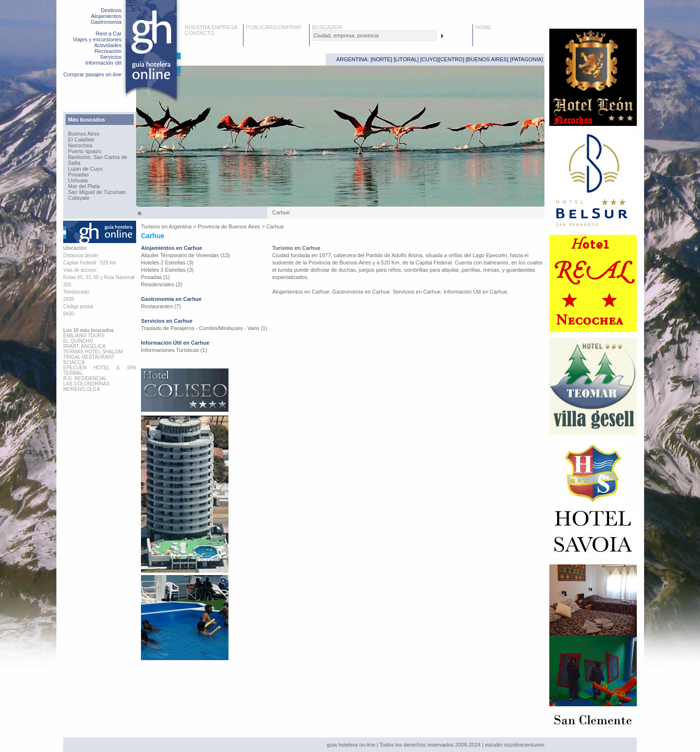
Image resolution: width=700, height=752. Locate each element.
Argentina (180, 227)
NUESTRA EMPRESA (211, 27)
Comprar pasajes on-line (92, 74)
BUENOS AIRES (487, 59)
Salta (74, 163)
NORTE (381, 59)
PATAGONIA (526, 59)
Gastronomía (106, 22)
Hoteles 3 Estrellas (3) (167, 270)
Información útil (103, 63)
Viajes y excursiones (97, 39)
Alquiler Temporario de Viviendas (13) (185, 255)
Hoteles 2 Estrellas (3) (167, 262)
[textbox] (374, 35)
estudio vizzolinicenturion (515, 745)
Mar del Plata (84, 186)
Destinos (111, 10)
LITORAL (406, 59)
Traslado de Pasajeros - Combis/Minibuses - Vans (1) (204, 328)
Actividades (108, 45)
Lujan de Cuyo (85, 169)
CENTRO (451, 59)
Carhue (275, 227)
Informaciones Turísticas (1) (174, 350)
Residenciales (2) (162, 284)
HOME (483, 27)
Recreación (108, 51)
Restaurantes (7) (161, 306)
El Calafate (81, 140)
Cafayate (79, 198)
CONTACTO (200, 33)
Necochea (80, 145)
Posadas (79, 175)
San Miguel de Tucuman (97, 192)
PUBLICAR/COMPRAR (274, 27)
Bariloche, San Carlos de (98, 157)
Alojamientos (106, 16)
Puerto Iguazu (85, 151)
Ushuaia (78, 180)
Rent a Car (109, 34)
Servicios (111, 57)
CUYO (430, 59)
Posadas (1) (155, 277)
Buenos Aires (84, 134)
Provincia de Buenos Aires (229, 227)
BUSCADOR (327, 27)
